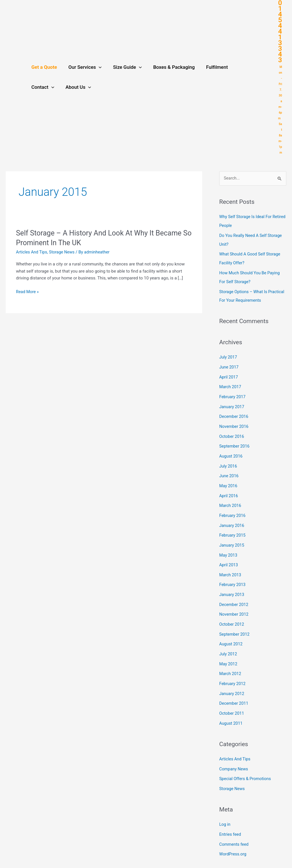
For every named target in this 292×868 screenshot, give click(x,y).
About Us (43, 87)
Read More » (28, 292)
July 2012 (229, 644)
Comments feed (235, 831)
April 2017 (229, 374)
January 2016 (232, 519)
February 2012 (233, 673)
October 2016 (232, 432)
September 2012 (235, 625)
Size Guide (123, 67)
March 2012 (231, 663)
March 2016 (231, 500)
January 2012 (232, 682)
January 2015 (232, 538)
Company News (234, 756)
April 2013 (229, 557)
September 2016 (235, 442)
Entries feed (231, 821)
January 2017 (232, 403)
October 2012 (232, 615)
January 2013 (232, 586)
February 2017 (233, 393)
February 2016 (233, 509)
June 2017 (229, 364)
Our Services (83, 67)
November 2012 (234, 605)
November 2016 (234, 422)
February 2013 (233, 577)
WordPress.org (233, 840)
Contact (241, 67)
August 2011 (231, 711)
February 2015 (233, 528)
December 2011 (234, 692)
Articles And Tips (32, 252)
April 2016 (229, 490)
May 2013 (229, 547)
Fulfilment (209, 67)
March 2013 (231, 567)
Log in (225, 811)
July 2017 (229, 355)
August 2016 (231, 451)
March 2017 (231, 384)
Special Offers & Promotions (246, 766)
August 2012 (231, 634)
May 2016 (229, 480)
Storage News (63, 252)
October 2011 (232, 702)
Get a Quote (43, 67)
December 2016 (234, 413)
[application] (96, 67)
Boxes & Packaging (168, 67)
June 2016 (229, 470)
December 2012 (234, 596)
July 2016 (229, 461)
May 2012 (229, 654)
